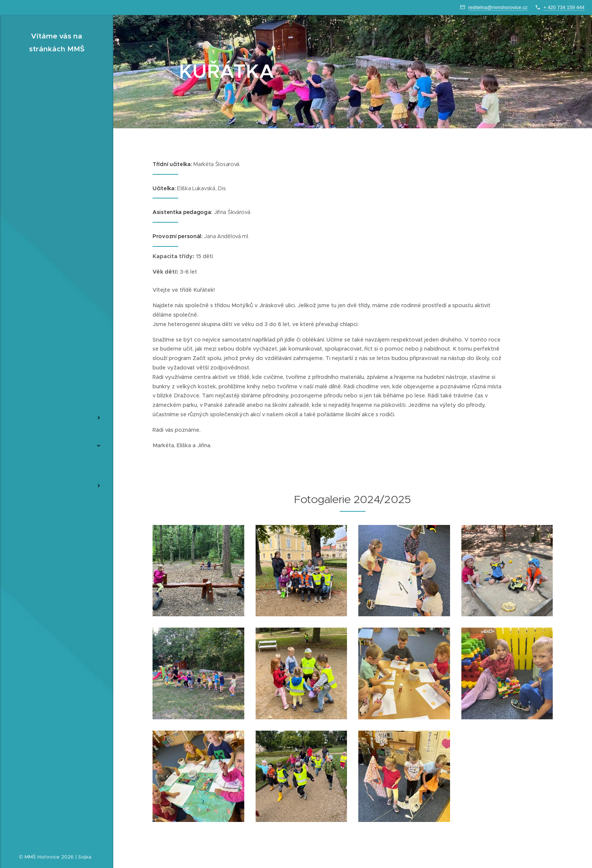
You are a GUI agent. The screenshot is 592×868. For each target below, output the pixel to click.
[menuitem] (57, 381)
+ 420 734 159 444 (564, 7)
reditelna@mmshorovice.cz (498, 7)
